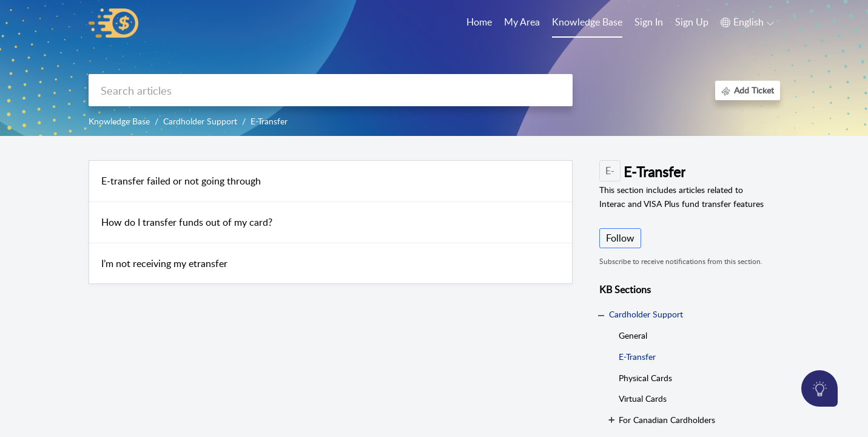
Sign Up (692, 22)
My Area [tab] (522, 22)
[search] (331, 90)
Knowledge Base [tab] (587, 22)
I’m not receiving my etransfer (164, 263)
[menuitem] (649, 23)
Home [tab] (479, 22)
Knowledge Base (119, 121)
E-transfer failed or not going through (181, 181)
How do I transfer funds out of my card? (187, 222)
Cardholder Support (200, 121)
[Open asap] (819, 388)
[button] (747, 22)
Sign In (649, 22)
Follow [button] (620, 238)
